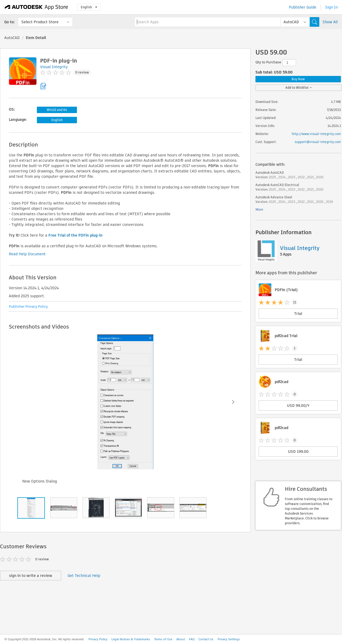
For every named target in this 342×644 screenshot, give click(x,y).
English (89, 7)
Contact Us (206, 639)
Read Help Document (27, 254)
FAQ (192, 639)
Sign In (331, 7)
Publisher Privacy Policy (28, 306)
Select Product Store (40, 22)
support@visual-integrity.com (318, 142)
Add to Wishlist (299, 88)
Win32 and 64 (57, 110)
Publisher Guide (303, 7)
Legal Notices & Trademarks (131, 639)
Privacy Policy (98, 639)
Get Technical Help (84, 576)
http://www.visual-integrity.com (316, 134)
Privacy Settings (229, 639)
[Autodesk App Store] (36, 7)
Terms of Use (163, 639)
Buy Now (298, 79)
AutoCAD (12, 38)
